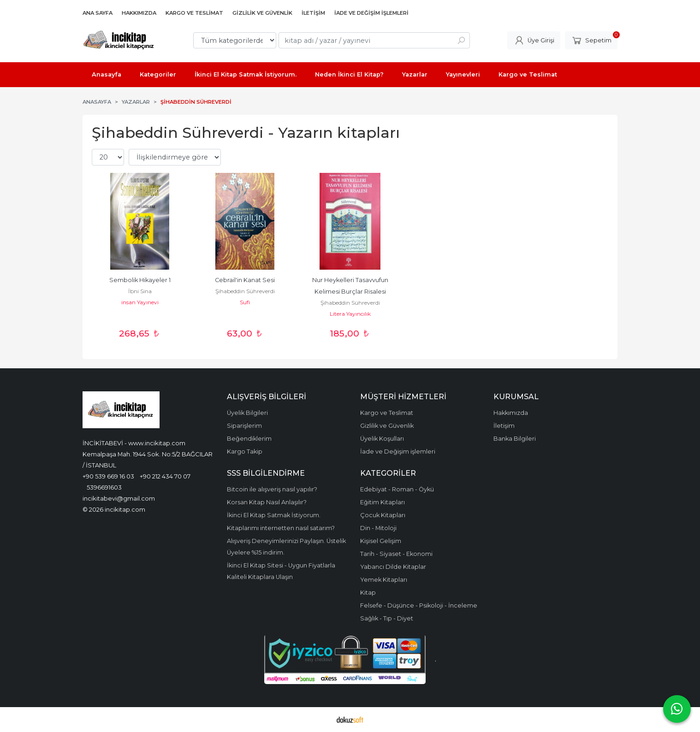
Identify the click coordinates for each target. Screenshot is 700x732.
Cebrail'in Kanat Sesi (245, 280)
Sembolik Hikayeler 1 (140, 280)
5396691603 (104, 487)
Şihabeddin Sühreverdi (245, 291)
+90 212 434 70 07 (165, 476)
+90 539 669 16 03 (108, 476)
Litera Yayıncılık (350, 314)
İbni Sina (140, 291)
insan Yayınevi (140, 302)
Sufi (245, 302)
